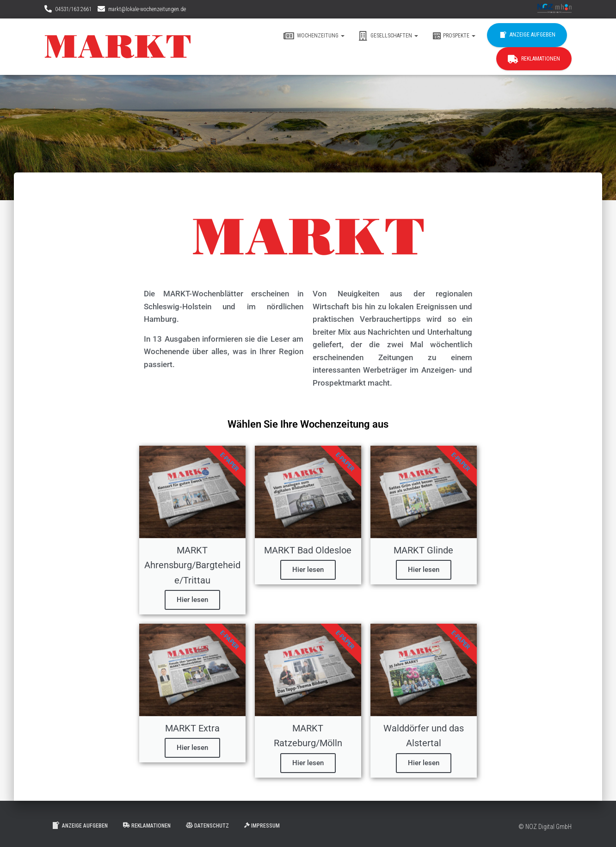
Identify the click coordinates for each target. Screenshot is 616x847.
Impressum (262, 826)
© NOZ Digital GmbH (545, 827)
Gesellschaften (388, 36)
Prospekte (454, 36)
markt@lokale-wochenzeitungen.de (147, 9)
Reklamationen (534, 59)
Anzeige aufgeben (527, 35)
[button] (342, 36)
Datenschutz (207, 826)
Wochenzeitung (314, 36)
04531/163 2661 (73, 9)
